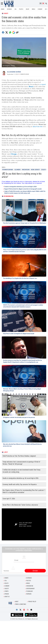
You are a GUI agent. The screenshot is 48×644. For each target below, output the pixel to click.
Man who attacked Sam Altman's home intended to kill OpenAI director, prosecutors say (22, 445)
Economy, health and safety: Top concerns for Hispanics (20, 485)
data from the (38, 126)
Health (28, 9)
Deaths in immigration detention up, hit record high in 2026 (20, 187)
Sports (6, 591)
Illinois (18, 170)
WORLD (34, 9)
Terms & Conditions (21, 604)
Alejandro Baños (14, 72)
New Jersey (35, 170)
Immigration (30, 586)
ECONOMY (40, 9)
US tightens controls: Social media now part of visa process (19, 417)
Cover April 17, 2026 (9, 499)
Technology (30, 591)
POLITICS (21, 9)
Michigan (26, 170)
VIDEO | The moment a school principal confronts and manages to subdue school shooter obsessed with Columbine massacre (23, 306)
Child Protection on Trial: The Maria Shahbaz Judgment (19, 456)
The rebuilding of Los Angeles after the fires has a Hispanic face (20, 278)
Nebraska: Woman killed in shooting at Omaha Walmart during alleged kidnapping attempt (22, 390)
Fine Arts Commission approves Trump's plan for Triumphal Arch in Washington (25, 223)
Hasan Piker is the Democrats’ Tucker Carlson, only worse (20, 505)
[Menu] (2, 4)
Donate (3, 9)
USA (15, 9)
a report (43, 84)
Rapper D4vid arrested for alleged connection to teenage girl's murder (23, 189)
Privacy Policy (32, 602)
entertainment (30, 589)
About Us (7, 597)
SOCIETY (7, 589)
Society (6, 14)
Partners (29, 594)
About (17, 602)
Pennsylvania (8, 170)
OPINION (7, 594)
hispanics (9, 9)
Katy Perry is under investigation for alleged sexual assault (19, 334)
